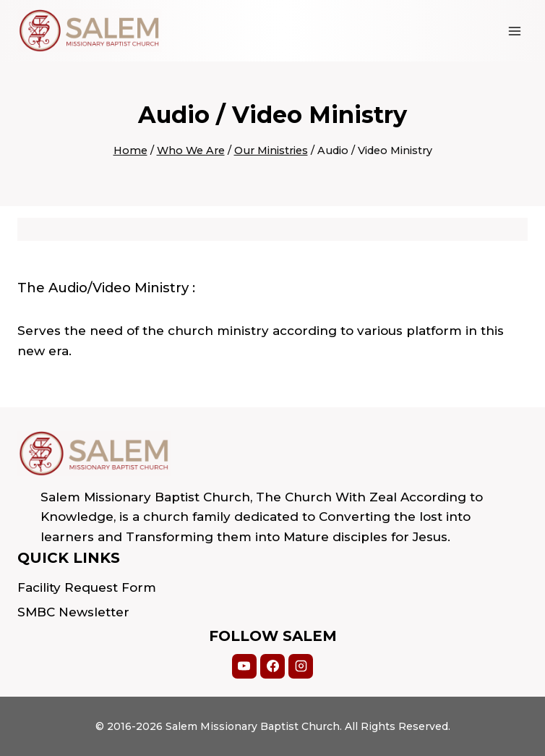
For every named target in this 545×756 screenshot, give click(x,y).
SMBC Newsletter (73, 612)
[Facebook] (272, 666)
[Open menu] (514, 31)
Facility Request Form (87, 587)
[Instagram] (301, 666)
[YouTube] (244, 666)
